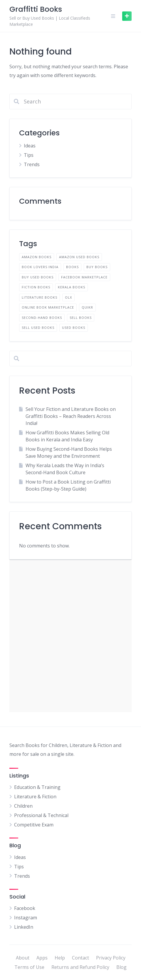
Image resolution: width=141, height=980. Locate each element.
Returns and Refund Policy (80, 967)
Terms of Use (29, 967)
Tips (29, 155)
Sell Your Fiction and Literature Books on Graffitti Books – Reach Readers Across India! (71, 416)
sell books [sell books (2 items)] (81, 318)
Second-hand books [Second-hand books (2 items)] (42, 318)
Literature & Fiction (35, 797)
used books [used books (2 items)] (74, 327)
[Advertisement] (70, 636)
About (23, 958)
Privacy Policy (111, 958)
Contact (80, 958)
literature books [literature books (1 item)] (40, 297)
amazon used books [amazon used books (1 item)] (79, 257)
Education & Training (37, 787)
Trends (32, 164)
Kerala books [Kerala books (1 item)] (72, 287)
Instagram (26, 918)
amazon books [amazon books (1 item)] (37, 257)
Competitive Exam (34, 825)
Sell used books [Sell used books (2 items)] (38, 327)
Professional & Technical (41, 815)
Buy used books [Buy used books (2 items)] (38, 277)
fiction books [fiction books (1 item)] (36, 287)
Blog (121, 967)
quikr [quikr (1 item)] (87, 307)
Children (23, 806)
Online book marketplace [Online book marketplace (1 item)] (48, 307)
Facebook (25, 908)
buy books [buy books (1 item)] (97, 267)
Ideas (30, 146)
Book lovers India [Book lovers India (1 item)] (40, 267)
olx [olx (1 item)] (68, 297)
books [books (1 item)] (72, 267)
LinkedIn (24, 927)
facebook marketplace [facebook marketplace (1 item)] (84, 277)
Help (60, 958)
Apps (42, 958)
